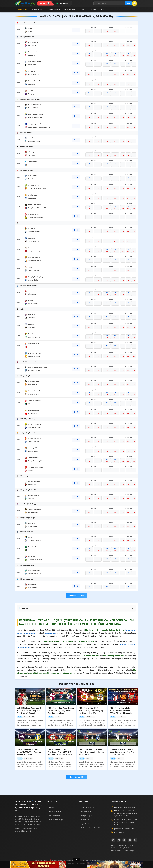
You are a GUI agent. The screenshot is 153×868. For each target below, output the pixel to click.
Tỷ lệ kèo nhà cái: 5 (88, 808)
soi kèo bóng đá (54, 633)
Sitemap (116, 860)
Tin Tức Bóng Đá (69, 9)
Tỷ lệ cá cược (22, 9)
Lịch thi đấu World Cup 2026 (91, 828)
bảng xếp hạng (33, 633)
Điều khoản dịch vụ (56, 816)
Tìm (127, 3)
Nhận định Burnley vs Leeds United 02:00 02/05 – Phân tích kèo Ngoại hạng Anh (29, 752)
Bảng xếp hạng (54, 9)
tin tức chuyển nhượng (25, 647)
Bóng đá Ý (89, 758)
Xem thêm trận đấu (76, 595)
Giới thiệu (52, 808)
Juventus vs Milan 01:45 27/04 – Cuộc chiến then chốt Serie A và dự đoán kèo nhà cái (123, 752)
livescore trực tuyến (128, 644)
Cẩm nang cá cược (97, 9)
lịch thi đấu (129, 630)
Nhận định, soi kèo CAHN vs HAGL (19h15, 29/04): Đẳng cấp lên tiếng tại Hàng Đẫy (91, 711)
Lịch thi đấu (38, 9)
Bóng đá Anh (121, 717)
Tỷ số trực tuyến (87, 824)
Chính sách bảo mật (56, 812)
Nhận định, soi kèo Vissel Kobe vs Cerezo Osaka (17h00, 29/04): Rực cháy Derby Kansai (61, 711)
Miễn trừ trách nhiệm (56, 820)
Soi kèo (82, 9)
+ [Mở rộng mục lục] (132, 608)
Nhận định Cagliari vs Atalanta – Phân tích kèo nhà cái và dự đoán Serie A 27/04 (92, 752)
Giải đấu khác (90, 717)
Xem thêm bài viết (76, 777)
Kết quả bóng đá (87, 816)
